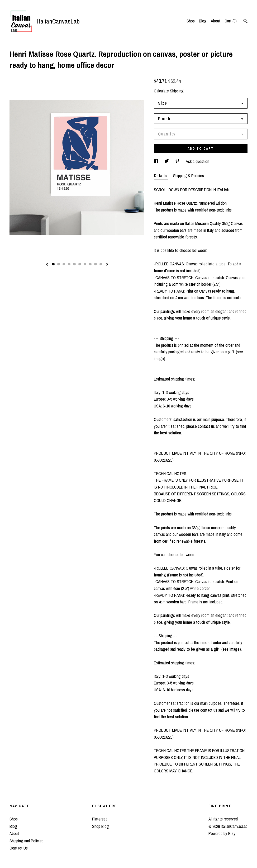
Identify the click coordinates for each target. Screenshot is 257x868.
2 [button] (59, 264)
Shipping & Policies (189, 176)
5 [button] (74, 264)
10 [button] (101, 264)
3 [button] (64, 264)
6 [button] (80, 264)
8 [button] (90, 264)
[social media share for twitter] (167, 161)
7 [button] (85, 264)
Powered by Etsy (222, 833)
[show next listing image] (107, 265)
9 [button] (96, 264)
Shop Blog (101, 826)
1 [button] (53, 264)
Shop (191, 21)
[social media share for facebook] (156, 161)
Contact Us (19, 848)
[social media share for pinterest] (178, 161)
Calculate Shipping (169, 91)
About (216, 21)
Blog (203, 21)
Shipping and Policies (27, 841)
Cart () (231, 21)
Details (161, 176)
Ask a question (197, 161)
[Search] (246, 22)
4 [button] (69, 264)
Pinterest (99, 819)
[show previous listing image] (47, 265)
